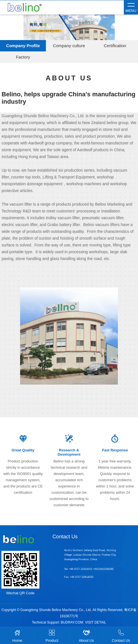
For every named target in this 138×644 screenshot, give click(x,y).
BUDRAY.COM (72, 622)
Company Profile (23, 46)
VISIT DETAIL (95, 622)
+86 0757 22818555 (86, 569)
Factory (23, 57)
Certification (115, 46)
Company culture (69, 46)
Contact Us (65, 537)
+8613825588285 (100, 569)
